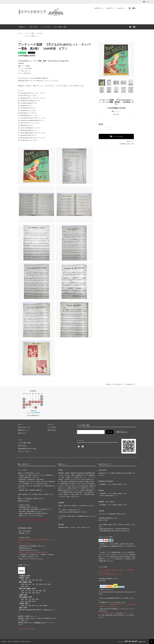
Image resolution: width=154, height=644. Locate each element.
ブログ (20, 440)
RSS (19, 446)
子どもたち (40, 33)
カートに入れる (116, 136)
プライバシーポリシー (25, 452)
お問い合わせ (34, 27)
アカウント (148, 2)
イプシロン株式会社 (109, 598)
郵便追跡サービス (39, 623)
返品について (130, 141)
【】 (112, 592)
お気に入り (116, 111)
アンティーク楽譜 (29, 33)
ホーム (20, 33)
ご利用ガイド (22, 27)
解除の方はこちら (122, 432)
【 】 (103, 592)
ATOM (24, 446)
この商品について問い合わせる (114, 384)
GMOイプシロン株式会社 (110, 546)
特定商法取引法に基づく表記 (27, 449)
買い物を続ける (131, 384)
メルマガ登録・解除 (60, 27)
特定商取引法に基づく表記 (127, 144)
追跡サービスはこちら (24, 501)
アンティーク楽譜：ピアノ (32, 36)
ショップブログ (46, 27)
